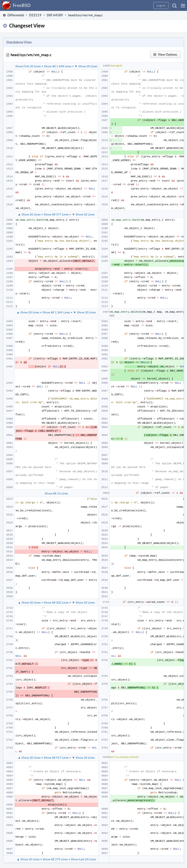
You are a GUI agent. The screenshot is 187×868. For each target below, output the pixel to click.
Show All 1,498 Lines (58, 66)
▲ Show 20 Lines (29, 214)
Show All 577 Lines (56, 214)
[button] (183, 5)
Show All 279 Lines (55, 859)
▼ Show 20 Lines (86, 66)
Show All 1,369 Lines (56, 312)
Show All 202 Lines (56, 602)
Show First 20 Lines (28, 66)
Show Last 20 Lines (83, 859)
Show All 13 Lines (56, 493)
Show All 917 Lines (56, 757)
